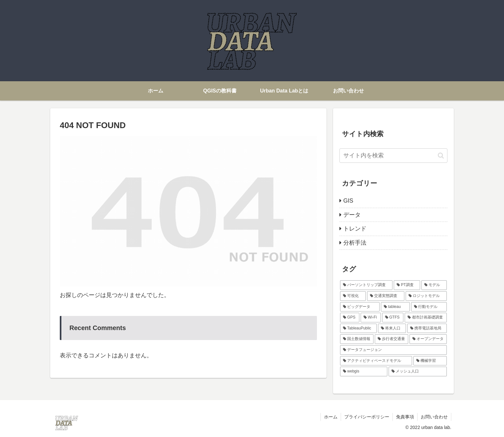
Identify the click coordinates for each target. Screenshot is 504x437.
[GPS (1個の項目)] (350, 318)
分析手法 (355, 243)
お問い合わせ (434, 417)
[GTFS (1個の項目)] (393, 318)
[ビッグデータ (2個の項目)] (360, 307)
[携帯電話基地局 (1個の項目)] (427, 328)
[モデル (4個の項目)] (434, 285)
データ (352, 215)
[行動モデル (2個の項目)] (429, 307)
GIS (348, 201)
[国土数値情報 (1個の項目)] (357, 339)
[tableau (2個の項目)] (395, 307)
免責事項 (405, 417)
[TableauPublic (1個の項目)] (358, 328)
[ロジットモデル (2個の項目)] (426, 296)
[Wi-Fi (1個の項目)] (371, 318)
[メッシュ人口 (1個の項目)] (418, 371)
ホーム (331, 417)
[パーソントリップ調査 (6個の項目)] (366, 285)
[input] (393, 156)
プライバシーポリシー (367, 417)
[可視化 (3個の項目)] (353, 296)
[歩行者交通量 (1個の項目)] (392, 339)
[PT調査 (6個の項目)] (407, 285)
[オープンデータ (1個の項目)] (428, 339)
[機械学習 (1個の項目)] (430, 361)
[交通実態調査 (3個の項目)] (386, 296)
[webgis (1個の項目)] (364, 371)
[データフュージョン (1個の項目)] (393, 350)
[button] (441, 156)
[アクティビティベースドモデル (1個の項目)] (376, 361)
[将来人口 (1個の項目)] (392, 328)
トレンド (355, 229)
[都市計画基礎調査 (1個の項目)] (426, 318)
